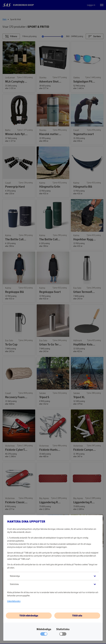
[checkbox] (63, 635)
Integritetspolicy (14, 601)
